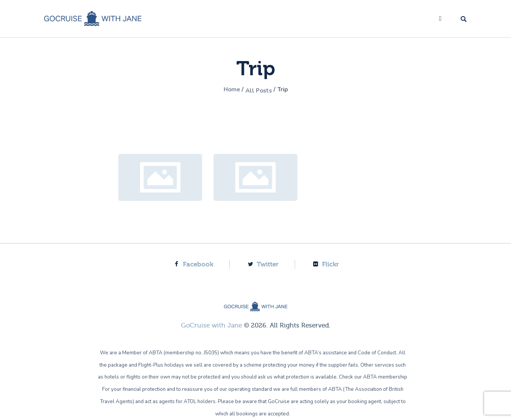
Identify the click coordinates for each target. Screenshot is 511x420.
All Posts (259, 90)
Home (228, 90)
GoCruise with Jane (212, 325)
